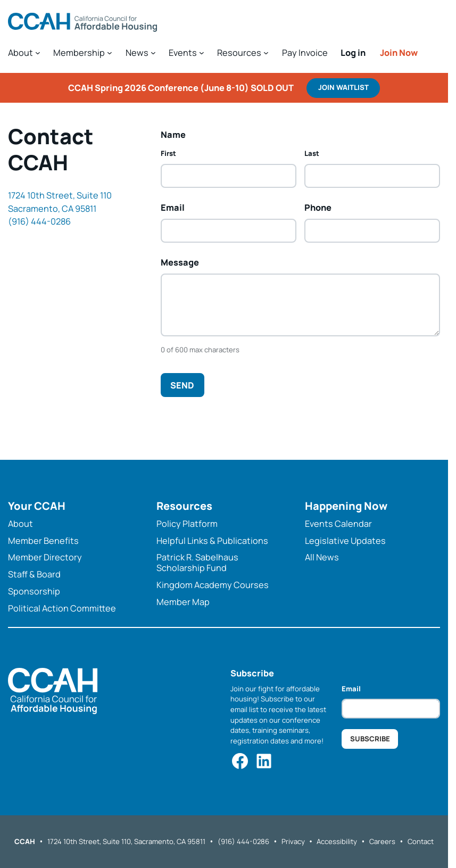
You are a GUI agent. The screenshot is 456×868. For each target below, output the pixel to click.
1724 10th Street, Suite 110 (60, 195)
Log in (353, 53)
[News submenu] (141, 53)
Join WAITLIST (343, 87)
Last (312, 153)
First (168, 153)
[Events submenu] (186, 53)
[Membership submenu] (83, 53)
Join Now (399, 53)
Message (180, 262)
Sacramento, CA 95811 (52, 209)
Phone (318, 208)
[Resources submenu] (243, 53)
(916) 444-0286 (39, 221)
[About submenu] (24, 53)
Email (173, 207)
